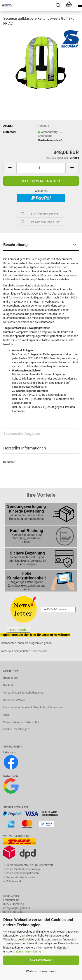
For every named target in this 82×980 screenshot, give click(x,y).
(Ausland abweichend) (50, 140)
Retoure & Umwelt (14, 700)
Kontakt (8, 685)
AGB (6, 715)
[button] (10, 168)
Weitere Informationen (41, 971)
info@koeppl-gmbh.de (17, 908)
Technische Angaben (22, 433)
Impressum (10, 678)
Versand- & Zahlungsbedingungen (24, 693)
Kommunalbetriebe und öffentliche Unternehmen (33, 707)
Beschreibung (15, 245)
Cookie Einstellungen (16, 729)
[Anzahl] (41, 168)
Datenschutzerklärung (27, 951)
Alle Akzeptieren (41, 960)
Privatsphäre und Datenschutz (22, 722)
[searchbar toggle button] (58, 5)
